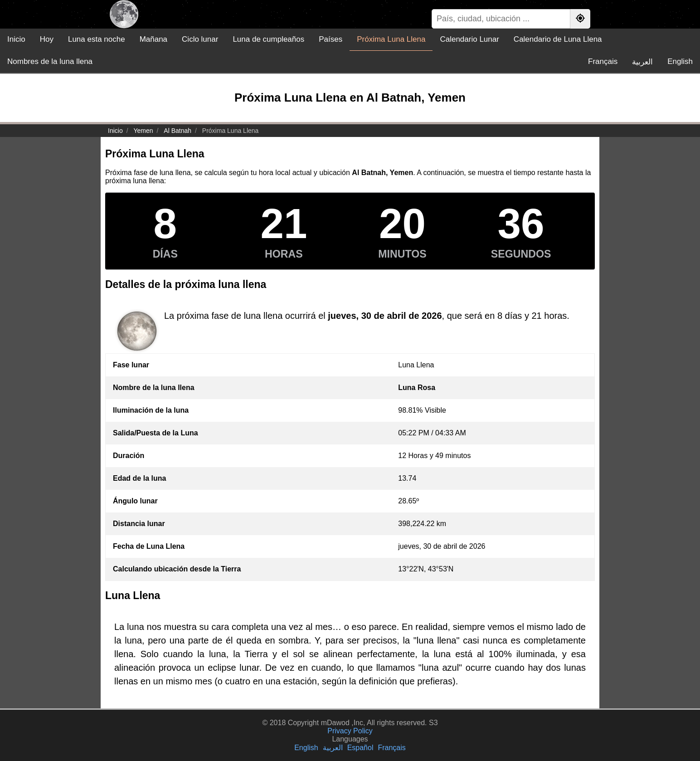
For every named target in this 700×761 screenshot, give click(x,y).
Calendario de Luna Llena (558, 39)
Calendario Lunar (469, 39)
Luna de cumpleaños (268, 39)
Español (360, 748)
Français (603, 61)
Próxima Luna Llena (391, 39)
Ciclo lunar (200, 39)
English (680, 61)
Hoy (47, 39)
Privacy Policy (350, 731)
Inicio (16, 39)
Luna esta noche (97, 39)
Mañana (153, 39)
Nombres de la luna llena (50, 61)
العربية (642, 62)
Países (331, 39)
